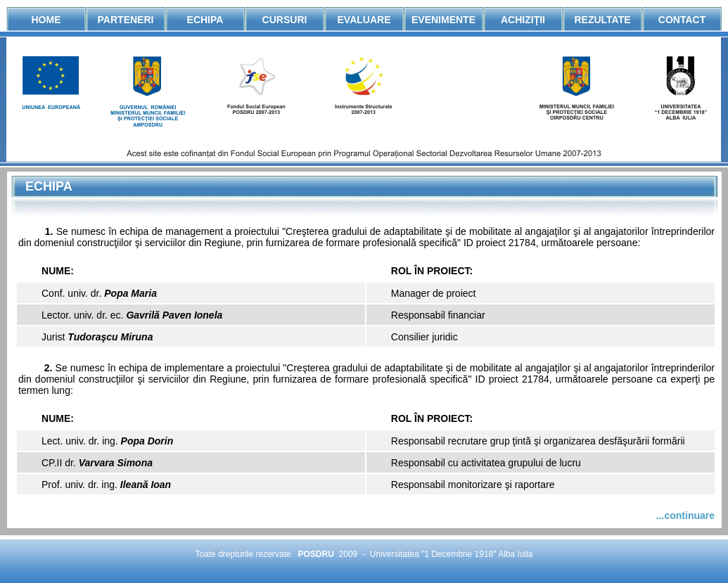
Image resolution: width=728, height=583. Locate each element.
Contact (682, 20)
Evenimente (443, 20)
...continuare (685, 515)
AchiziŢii (523, 20)
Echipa (205, 20)
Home (46, 20)
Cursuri (285, 20)
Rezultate (602, 20)
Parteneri (126, 20)
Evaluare (364, 20)
